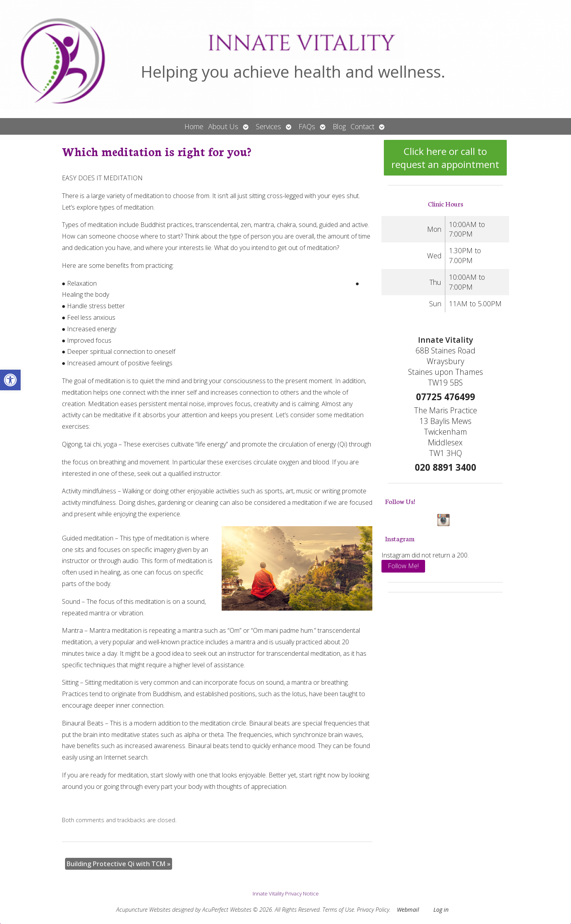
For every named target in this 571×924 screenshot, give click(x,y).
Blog (339, 126)
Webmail (408, 910)
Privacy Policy (373, 910)
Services (268, 126)
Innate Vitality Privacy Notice (286, 893)
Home (194, 126)
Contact (362, 126)
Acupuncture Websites (143, 910)
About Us (223, 126)
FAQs (307, 126)
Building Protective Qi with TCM (119, 864)
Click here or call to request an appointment (445, 158)
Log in (441, 910)
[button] (10, 380)
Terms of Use (338, 910)
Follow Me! (403, 566)
